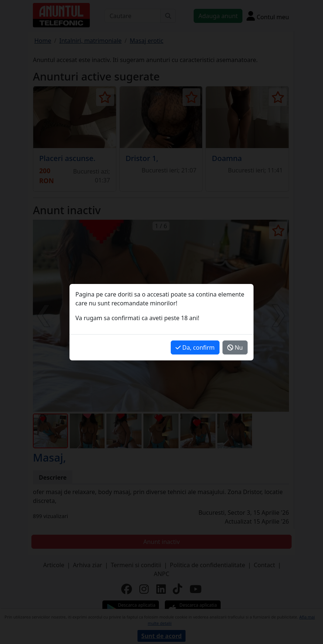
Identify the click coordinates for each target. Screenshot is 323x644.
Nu (235, 347)
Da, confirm (195, 347)
